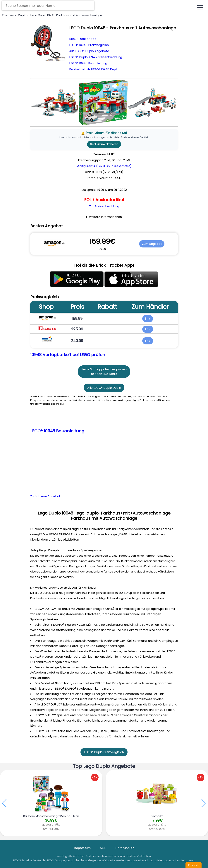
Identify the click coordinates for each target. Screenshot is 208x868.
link (148, 319)
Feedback (194, 865)
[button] (204, 803)
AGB (103, 848)
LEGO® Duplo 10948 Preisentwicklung (96, 57)
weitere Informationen (105, 217)
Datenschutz (125, 848)
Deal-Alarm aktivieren (104, 144)
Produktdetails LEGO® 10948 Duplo (94, 69)
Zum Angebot (152, 244)
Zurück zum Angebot (45, 496)
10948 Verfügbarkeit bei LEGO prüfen (68, 355)
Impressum (82, 848)
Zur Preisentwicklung (104, 206)
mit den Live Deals (104, 374)
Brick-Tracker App (83, 39)
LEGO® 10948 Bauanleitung (88, 63)
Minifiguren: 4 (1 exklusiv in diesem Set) (104, 166)
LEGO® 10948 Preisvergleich (89, 45)
